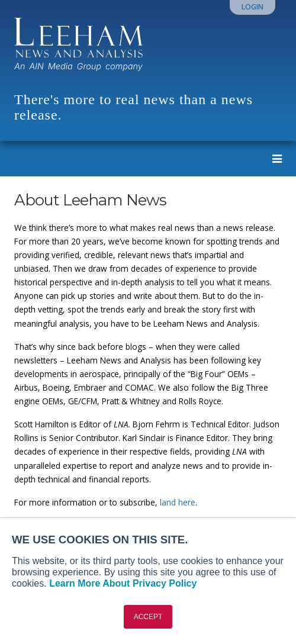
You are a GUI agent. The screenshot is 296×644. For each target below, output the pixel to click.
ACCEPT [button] (148, 617)
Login (252, 7)
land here (178, 502)
